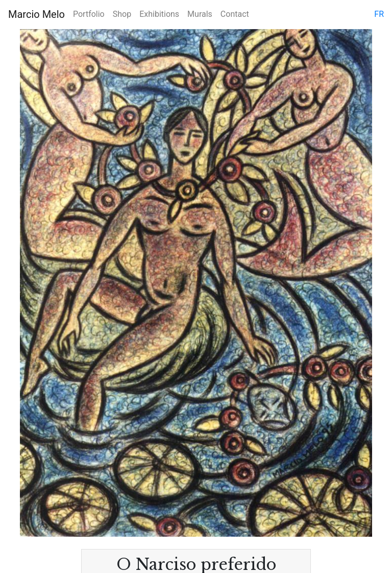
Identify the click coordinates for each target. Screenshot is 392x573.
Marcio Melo (36, 14)
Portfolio (89, 14)
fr (379, 14)
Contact (235, 14)
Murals (200, 14)
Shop (122, 14)
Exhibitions (159, 14)
